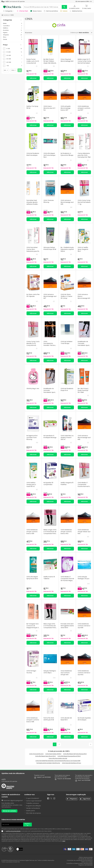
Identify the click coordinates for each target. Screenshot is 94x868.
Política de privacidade (86, 857)
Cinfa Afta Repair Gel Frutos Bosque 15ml (75, 754)
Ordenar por (74, 33)
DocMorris (6, 15)
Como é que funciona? (34, 801)
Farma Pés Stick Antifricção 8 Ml (58, 758)
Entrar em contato (9, 811)
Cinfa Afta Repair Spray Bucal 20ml (45, 756)
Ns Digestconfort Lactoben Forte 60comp (48, 763)
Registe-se (27, 825)
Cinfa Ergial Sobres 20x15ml (53, 754)
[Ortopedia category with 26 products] (12, 35)
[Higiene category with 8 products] (12, 33)
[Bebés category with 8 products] (12, 23)
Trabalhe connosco (33, 803)
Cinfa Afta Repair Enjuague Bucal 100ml (69, 756)
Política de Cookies (87, 862)
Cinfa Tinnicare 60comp (36, 754)
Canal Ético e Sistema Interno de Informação (79, 863)
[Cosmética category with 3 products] (12, 26)
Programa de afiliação (33, 806)
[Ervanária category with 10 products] (12, 30)
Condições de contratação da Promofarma (80, 860)
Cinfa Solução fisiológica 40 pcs (71, 763)
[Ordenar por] (85, 33)
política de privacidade (13, 831)
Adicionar (33, 78)
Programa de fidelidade (86, 865)
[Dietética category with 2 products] (12, 28)
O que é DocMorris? (33, 798)
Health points (30, 811)
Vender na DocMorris (33, 808)
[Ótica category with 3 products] (12, 37)
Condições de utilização (85, 859)
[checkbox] (12, 49)
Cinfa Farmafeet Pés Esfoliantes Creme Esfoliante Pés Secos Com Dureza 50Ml (58, 761)
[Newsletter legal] (3, 831)
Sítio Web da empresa (33, 813)
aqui (64, 841)
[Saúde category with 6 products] (12, 39)
